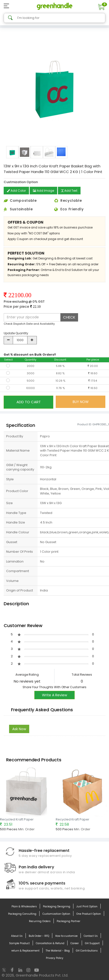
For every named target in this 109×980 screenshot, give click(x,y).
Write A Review (54, 695)
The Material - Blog (58, 951)
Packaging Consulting (22, 914)
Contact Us (91, 936)
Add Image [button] (43, 191)
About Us (17, 936)
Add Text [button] (69, 191)
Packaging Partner (68, 921)
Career (75, 943)
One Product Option (89, 914)
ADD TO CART (29, 402)
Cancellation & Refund (50, 943)
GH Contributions (87, 951)
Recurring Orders (40, 921)
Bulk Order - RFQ (39, 936)
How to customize (66, 936)
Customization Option (56, 914)
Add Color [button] (16, 191)
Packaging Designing (57, 907)
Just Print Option (87, 907)
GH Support (92, 943)
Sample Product (19, 943)
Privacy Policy (55, 958)
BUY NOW (81, 402)
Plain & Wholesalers (24, 907)
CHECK (69, 317)
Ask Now (19, 729)
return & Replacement (25, 951)
